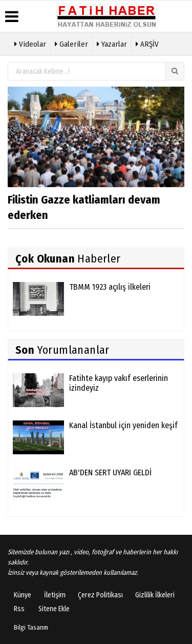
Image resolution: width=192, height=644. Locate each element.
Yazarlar (112, 43)
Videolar (30, 43)
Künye (23, 595)
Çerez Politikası (100, 595)
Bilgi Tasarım (31, 627)
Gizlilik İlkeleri (155, 595)
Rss (19, 609)
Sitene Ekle (54, 609)
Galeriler (71, 43)
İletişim (55, 595)
